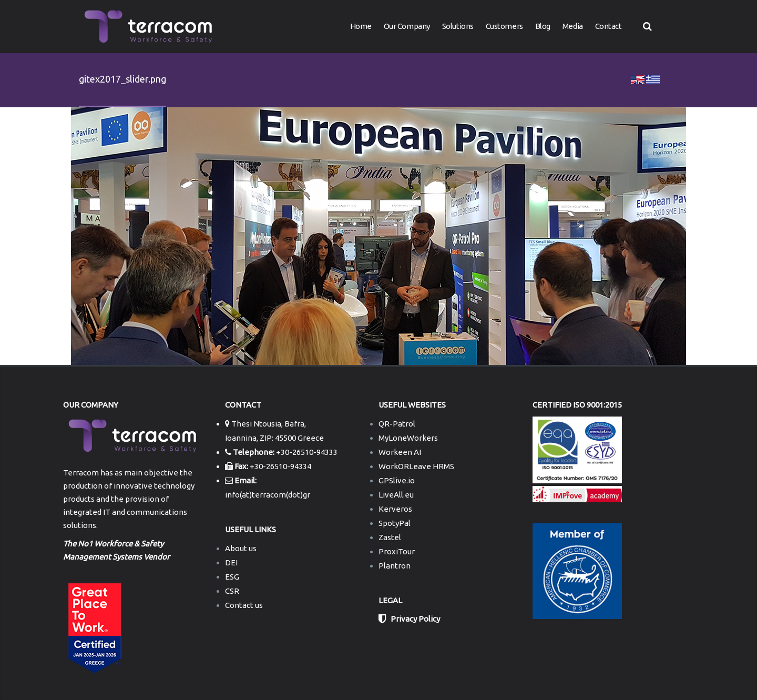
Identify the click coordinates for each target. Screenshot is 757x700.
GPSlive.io (397, 480)
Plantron (395, 566)
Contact (608, 26)
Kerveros (395, 509)
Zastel (390, 537)
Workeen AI (400, 452)
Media (573, 26)
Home (361, 26)
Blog (543, 26)
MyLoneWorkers (408, 438)
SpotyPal (395, 523)
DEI (231, 562)
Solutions (458, 26)
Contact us (244, 605)
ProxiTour (397, 551)
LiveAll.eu (396, 495)
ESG (232, 577)
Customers (504, 26)
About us (241, 548)
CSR (232, 591)
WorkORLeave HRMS (416, 466)
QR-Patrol (397, 424)
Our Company (407, 26)
